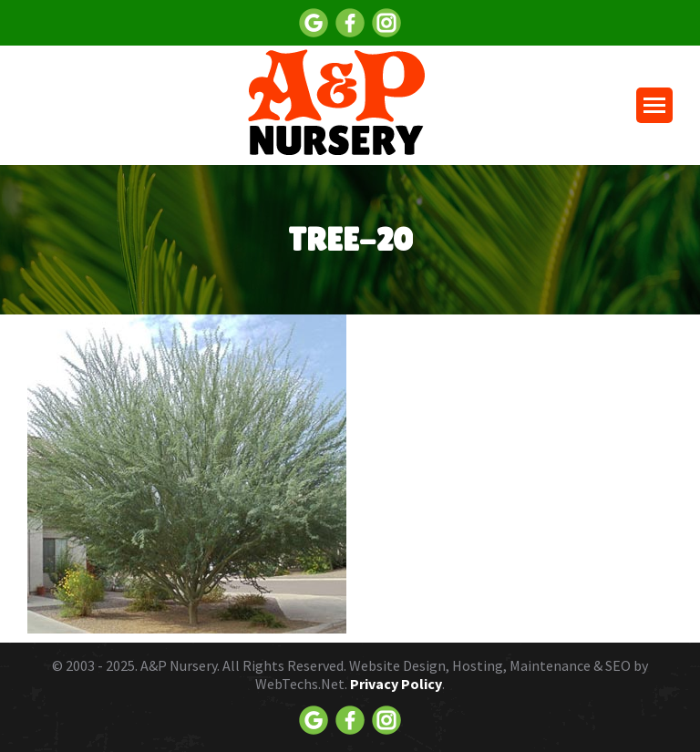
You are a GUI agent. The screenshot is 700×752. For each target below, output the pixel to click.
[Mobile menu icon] (654, 105)
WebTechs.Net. (301, 684)
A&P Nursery (179, 665)
